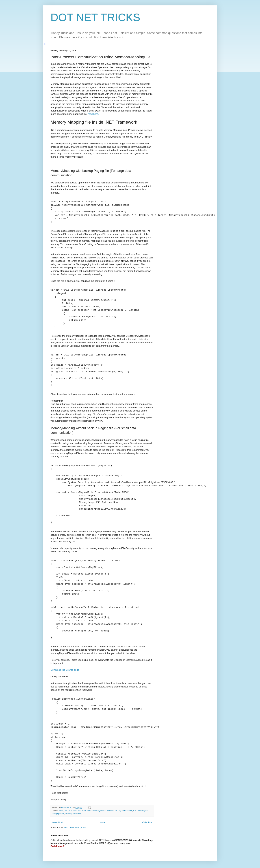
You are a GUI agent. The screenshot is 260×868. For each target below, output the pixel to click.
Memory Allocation (73, 814)
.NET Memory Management (94, 811)
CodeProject (142, 811)
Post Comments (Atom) (75, 828)
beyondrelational (125, 811)
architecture (112, 811)
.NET (61, 811)
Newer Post (57, 822)
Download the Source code (65, 670)
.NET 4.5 (77, 811)
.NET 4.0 (68, 811)
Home (103, 822)
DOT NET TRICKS (95, 17)
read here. (93, 114)
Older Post (147, 822)
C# (135, 811)
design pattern (58, 814)
